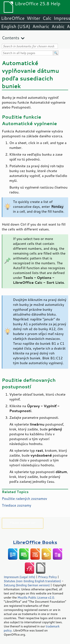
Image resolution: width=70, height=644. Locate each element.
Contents (11, 38)
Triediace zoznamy (17, 505)
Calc (47, 18)
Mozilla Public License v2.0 (36, 597)
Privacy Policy (47, 577)
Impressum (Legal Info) (20, 577)
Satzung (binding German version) (27, 585)
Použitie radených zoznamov (24, 498)
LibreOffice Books (35, 542)
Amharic (41, 26)
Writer (33, 18)
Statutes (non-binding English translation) (32, 581)
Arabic (58, 26)
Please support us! (23, 523)
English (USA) (16, 26)
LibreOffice (13, 18)
